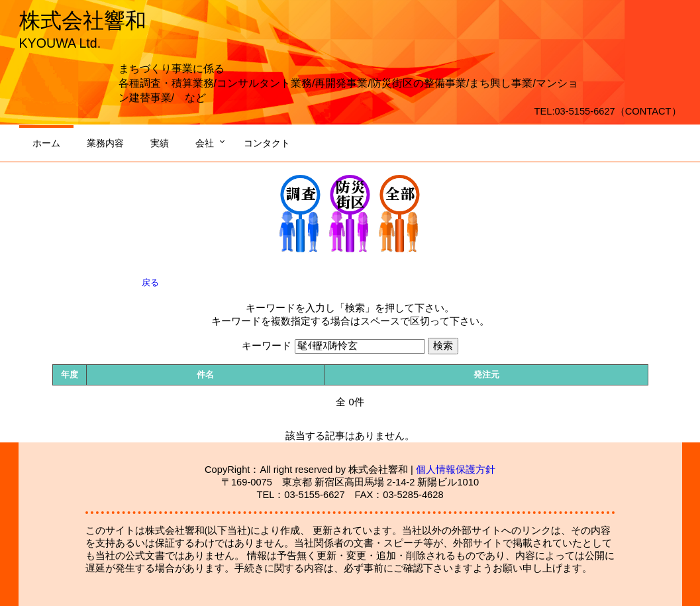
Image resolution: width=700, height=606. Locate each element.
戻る (150, 282)
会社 (205, 143)
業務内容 (105, 143)
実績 (160, 143)
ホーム (46, 143)
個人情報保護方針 (456, 470)
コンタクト (267, 143)
